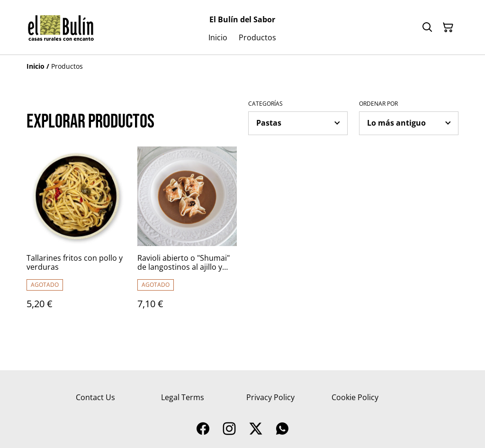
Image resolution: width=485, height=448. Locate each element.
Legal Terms (183, 397)
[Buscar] (427, 27)
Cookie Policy (355, 397)
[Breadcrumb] (242, 66)
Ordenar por (378, 104)
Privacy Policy (270, 397)
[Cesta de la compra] (448, 27)
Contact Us (95, 397)
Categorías (265, 104)
